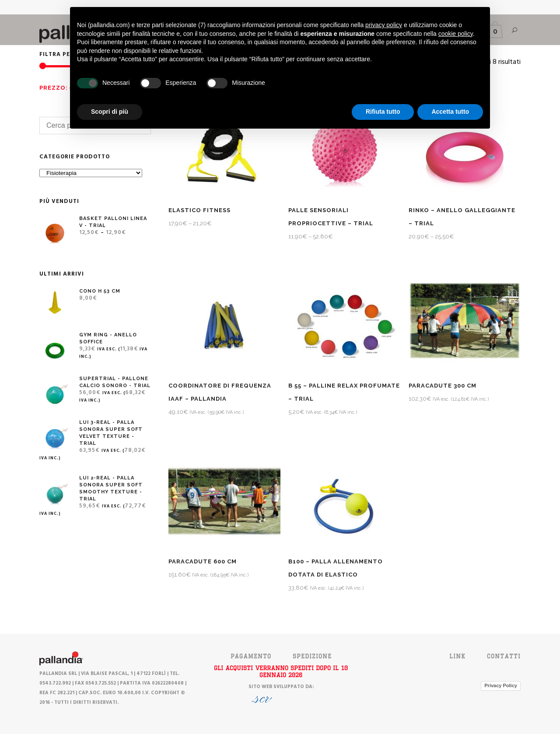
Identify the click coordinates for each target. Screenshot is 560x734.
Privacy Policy (501, 685)
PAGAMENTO (251, 656)
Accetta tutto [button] (450, 112)
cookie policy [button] (456, 34)
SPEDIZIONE (312, 656)
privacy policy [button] (384, 25)
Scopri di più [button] (110, 112)
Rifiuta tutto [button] (383, 112)
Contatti (504, 656)
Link (457, 656)
